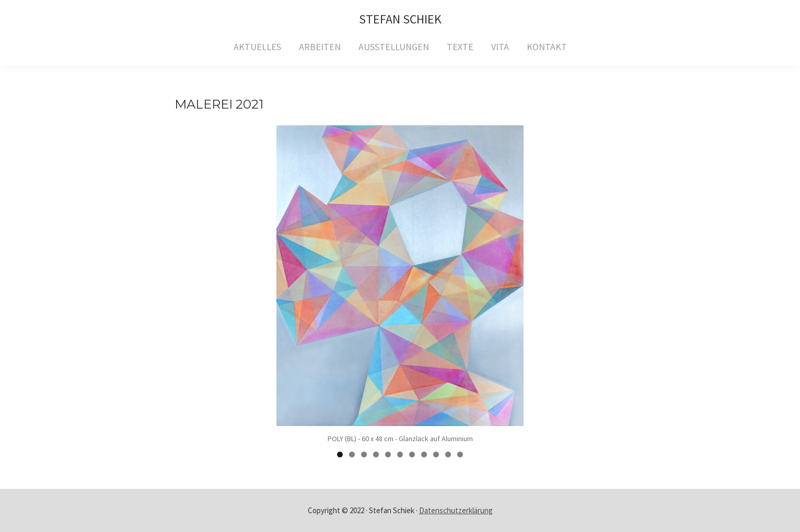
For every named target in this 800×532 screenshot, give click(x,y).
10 (448, 454)
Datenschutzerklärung (456, 510)
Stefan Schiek (400, 19)
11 (460, 454)
